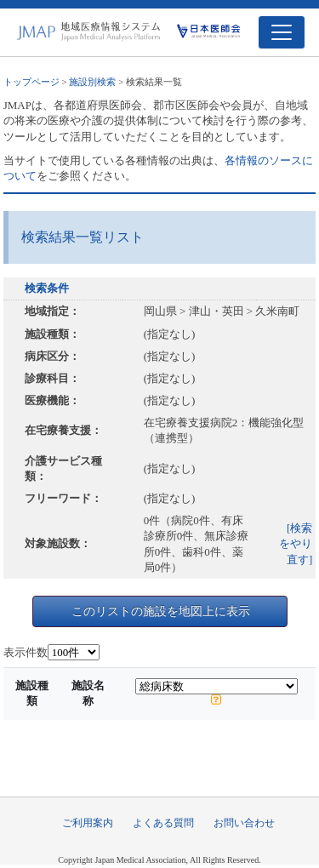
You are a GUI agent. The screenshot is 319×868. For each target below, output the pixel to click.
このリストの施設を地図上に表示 (161, 611)
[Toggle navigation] (282, 32)
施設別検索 (92, 82)
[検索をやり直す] (296, 543)
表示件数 (26, 652)
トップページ (31, 82)
